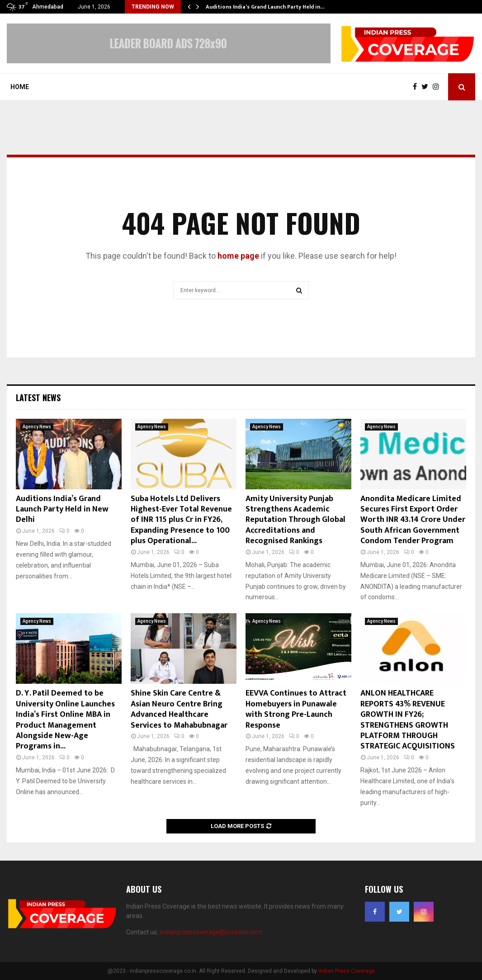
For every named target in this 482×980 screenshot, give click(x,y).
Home (20, 87)
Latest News (38, 398)
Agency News (37, 427)
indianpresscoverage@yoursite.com (211, 932)
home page (238, 256)
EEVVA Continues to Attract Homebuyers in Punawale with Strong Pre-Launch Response (296, 709)
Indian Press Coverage (347, 971)
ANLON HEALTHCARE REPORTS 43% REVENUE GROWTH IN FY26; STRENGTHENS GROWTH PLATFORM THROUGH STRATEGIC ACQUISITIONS (408, 720)
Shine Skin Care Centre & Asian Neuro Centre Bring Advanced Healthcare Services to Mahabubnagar (179, 709)
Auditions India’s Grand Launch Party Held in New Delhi (62, 509)
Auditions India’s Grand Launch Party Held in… (265, 7)
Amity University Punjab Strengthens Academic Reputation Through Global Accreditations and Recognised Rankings (295, 520)
